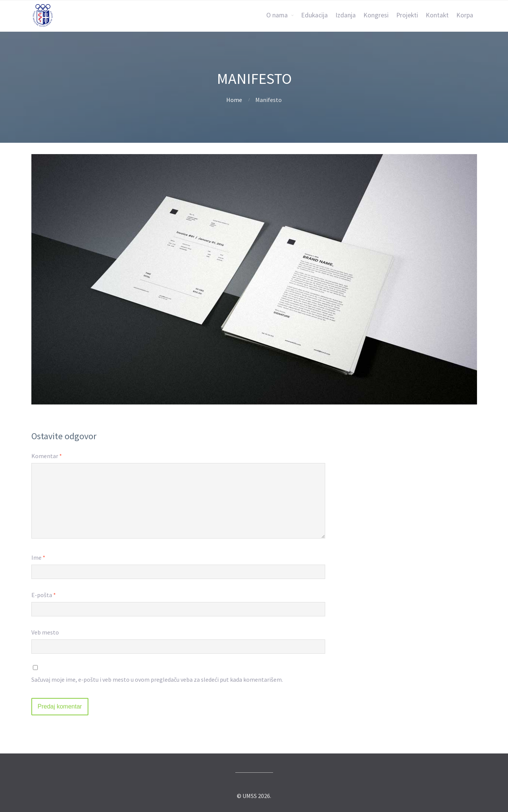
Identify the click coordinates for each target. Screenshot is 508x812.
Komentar (47, 456)
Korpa (465, 15)
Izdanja (346, 15)
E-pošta (44, 595)
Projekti (407, 15)
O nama (277, 15)
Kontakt (437, 15)
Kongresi (376, 15)
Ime (38, 557)
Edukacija (314, 15)
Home (234, 100)
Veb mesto (45, 632)
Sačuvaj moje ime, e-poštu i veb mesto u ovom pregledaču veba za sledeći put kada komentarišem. (157, 679)
